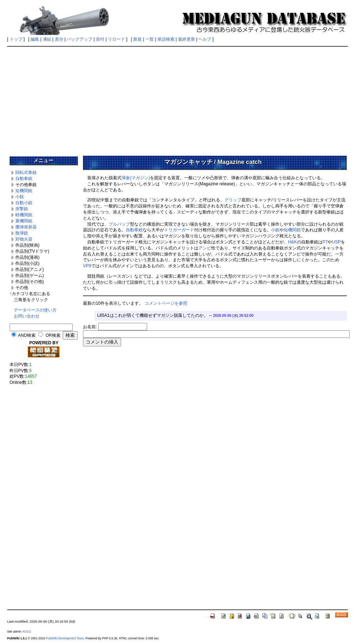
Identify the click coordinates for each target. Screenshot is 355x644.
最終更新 (187, 39)
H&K (293, 242)
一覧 (150, 39)
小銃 (20, 197)
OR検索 (53, 335)
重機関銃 (24, 221)
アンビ (205, 248)
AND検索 (27, 335)
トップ (16, 39)
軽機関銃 (24, 215)
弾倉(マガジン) (136, 178)
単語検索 (166, 39)
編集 (35, 39)
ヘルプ (205, 39)
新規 (137, 39)
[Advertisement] (178, 99)
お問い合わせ (27, 316)
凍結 (47, 39)
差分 (59, 39)
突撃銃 (22, 209)
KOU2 (27, 632)
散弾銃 (22, 233)
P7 (325, 242)
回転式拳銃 (26, 172)
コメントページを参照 (166, 303)
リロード (116, 39)
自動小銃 (24, 203)
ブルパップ (119, 224)
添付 (100, 39)
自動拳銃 (24, 179)
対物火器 (24, 239)
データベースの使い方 (35, 310)
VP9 (87, 266)
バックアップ (79, 39)
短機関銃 (24, 191)
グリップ (233, 200)
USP (336, 242)
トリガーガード (179, 230)
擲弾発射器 (26, 227)
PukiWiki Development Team (65, 638)
